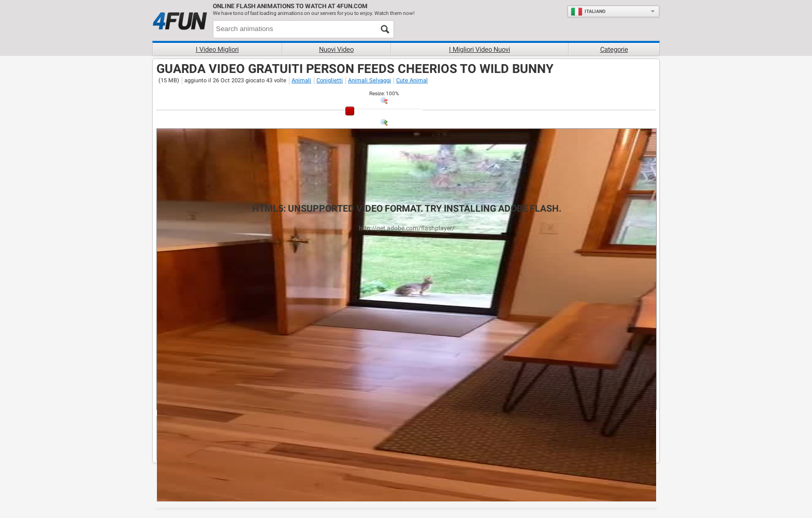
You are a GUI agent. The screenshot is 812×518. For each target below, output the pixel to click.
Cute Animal (412, 80)
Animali (301, 80)
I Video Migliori (217, 49)
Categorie (614, 49)
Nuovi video (336, 49)
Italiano (588, 11)
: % (384, 93)
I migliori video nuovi (480, 49)
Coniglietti (330, 80)
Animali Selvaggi (369, 80)
